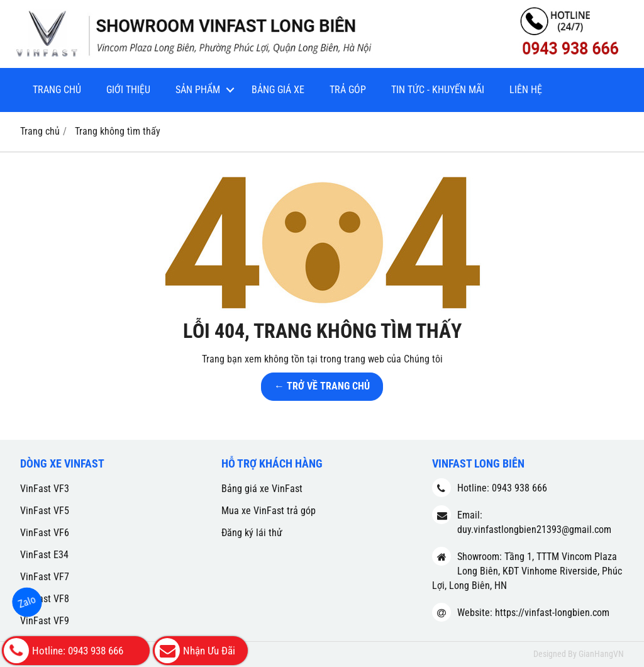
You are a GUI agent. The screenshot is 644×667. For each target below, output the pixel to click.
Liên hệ (526, 90)
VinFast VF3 (45, 489)
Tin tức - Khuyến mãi (438, 90)
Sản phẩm (198, 90)
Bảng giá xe (278, 90)
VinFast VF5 (45, 511)
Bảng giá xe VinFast (262, 489)
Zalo (27, 602)
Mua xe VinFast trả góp (269, 511)
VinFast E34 (44, 555)
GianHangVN (601, 654)
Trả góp (348, 90)
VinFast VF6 (45, 533)
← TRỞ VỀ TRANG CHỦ (322, 386)
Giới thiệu (128, 90)
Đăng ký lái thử (252, 533)
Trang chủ (57, 90)
